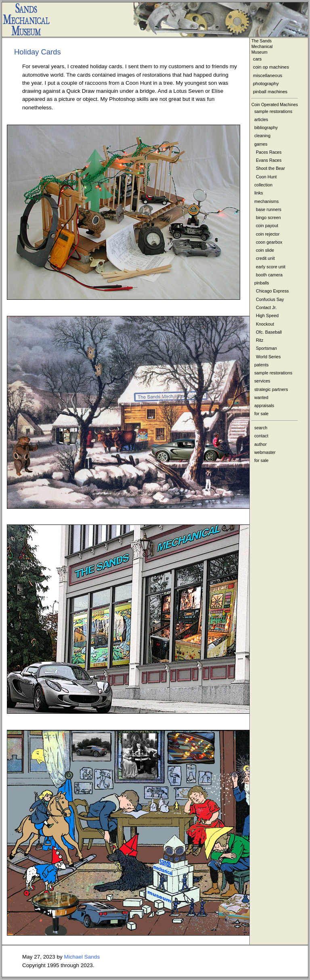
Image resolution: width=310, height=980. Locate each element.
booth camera (269, 275)
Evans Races (269, 160)
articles (261, 119)
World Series (268, 357)
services (262, 381)
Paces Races (269, 152)
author (261, 444)
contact (261, 436)
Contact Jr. (266, 307)
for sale (261, 414)
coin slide (265, 250)
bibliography (266, 127)
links (259, 193)
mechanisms (267, 201)
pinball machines (270, 92)
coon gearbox (269, 242)
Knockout (265, 324)
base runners (269, 209)
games (261, 144)
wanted (261, 397)
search (261, 428)
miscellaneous (268, 75)
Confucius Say (270, 299)
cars (258, 59)
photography (266, 84)
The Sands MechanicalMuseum (262, 47)
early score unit (271, 267)
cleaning (262, 136)
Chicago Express (272, 291)
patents (261, 365)
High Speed (267, 316)
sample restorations (273, 111)
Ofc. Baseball (269, 332)
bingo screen (268, 217)
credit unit (265, 258)
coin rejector (268, 234)
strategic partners (271, 389)
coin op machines (271, 67)
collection (263, 185)
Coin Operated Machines (275, 105)
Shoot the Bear (270, 168)
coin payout (267, 226)
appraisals (264, 405)
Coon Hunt (266, 177)
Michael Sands (82, 957)
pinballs (262, 283)
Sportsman (266, 348)
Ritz (260, 340)
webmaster (265, 452)
